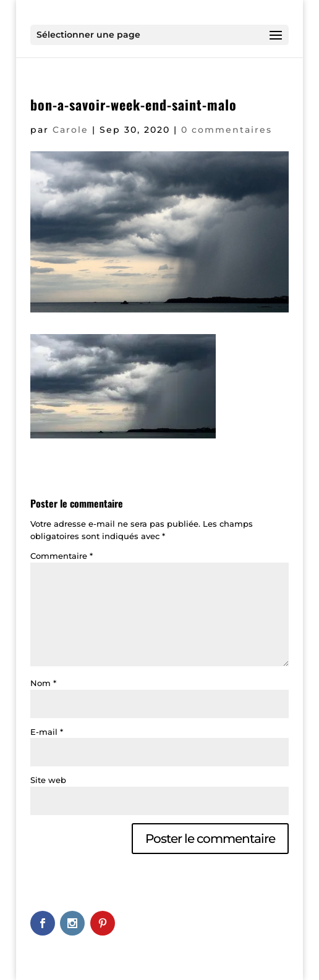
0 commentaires (227, 130)
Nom (43, 683)
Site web (48, 780)
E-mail (47, 732)
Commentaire (62, 556)
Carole (70, 130)
